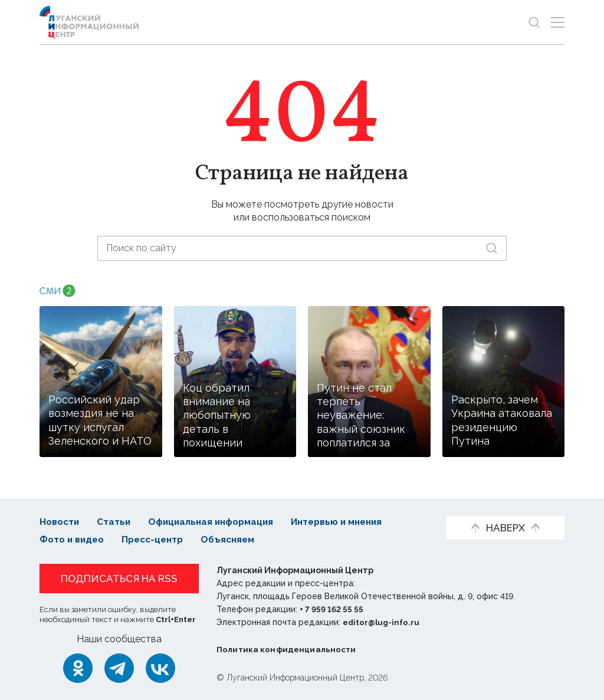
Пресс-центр (158, 539)
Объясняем (237, 539)
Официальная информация (217, 522)
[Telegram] (119, 668)
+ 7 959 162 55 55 (333, 609)
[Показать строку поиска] (534, 22)
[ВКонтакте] (160, 668)
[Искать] (492, 248)
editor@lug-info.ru (383, 622)
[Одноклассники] (78, 668)
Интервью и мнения (349, 522)
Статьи (116, 522)
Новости (60, 522)
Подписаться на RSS (119, 579)
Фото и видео (73, 539)
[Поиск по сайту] (302, 248)
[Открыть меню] (558, 22)
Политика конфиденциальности (288, 649)
